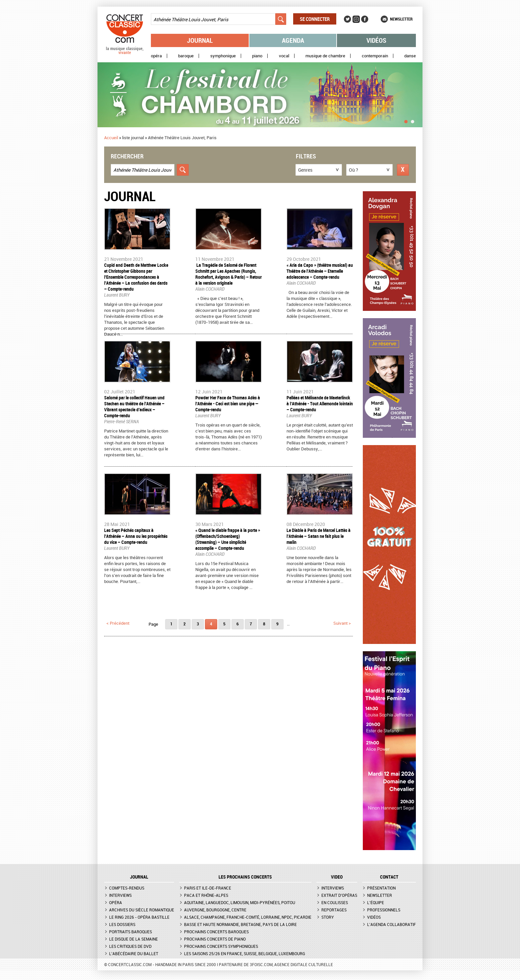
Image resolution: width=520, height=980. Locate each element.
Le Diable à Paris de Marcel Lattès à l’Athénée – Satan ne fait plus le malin (319, 536)
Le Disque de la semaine (133, 939)
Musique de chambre (325, 56)
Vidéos (376, 40)
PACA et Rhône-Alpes (206, 895)
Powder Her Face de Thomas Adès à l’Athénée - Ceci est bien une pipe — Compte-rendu (228, 404)
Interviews (120, 895)
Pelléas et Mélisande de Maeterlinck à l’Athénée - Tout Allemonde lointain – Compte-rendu (320, 404)
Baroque (186, 56)
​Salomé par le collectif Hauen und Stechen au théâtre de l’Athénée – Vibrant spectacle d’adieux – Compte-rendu (134, 406)
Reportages (334, 910)
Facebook (365, 19)
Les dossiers (122, 924)
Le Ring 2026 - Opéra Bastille (139, 917)
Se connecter (315, 19)
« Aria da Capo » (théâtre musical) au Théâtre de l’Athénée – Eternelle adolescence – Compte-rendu (320, 271)
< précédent (118, 623)
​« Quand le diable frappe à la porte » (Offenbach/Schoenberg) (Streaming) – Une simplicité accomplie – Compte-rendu (228, 539)
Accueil (111, 138)
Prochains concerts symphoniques (221, 946)
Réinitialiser (403, 170)
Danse (410, 56)
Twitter (348, 19)
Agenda (293, 40)
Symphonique (223, 56)
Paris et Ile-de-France (208, 888)
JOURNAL (139, 877)
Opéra (156, 56)
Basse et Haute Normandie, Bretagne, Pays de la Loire (240, 924)
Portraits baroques (130, 932)
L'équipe (376, 902)
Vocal (284, 56)
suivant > (342, 623)
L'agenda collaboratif (391, 924)
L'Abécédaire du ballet (134, 953)
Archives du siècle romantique (142, 910)
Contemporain (375, 56)
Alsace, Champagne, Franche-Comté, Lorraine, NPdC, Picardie (248, 917)
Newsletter (401, 19)
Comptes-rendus (127, 888)
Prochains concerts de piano (215, 939)
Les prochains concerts (245, 877)
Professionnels (384, 910)
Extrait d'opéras (339, 895)
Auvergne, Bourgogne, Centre (215, 910)
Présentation (381, 888)
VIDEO (337, 877)
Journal (200, 40)
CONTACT (389, 877)
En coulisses (335, 902)
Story (328, 917)
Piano (257, 56)
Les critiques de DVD (130, 946)
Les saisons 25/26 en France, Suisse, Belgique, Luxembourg (245, 953)
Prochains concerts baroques (216, 932)
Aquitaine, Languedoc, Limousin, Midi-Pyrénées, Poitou (240, 902)
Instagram (356, 19)
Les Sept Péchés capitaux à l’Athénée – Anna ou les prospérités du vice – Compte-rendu (136, 536)
